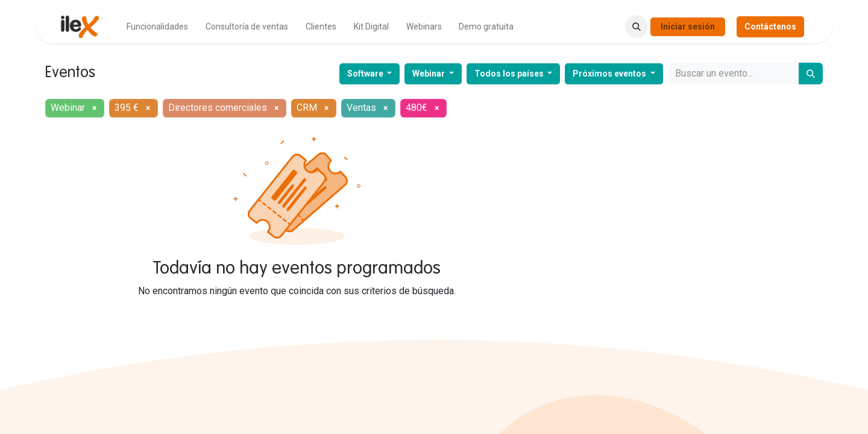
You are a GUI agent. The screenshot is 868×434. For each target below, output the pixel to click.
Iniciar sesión (688, 27)
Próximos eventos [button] (610, 74)
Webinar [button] (429, 74)
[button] (637, 27)
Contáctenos (770, 27)
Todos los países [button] (510, 74)
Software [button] (366, 74)
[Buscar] (811, 74)
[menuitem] (157, 27)
